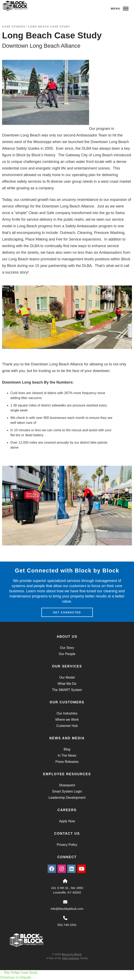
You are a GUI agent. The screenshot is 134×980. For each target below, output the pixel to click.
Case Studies (14, 27)
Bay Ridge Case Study (19, 972)
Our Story (67, 648)
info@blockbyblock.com (67, 909)
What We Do (67, 684)
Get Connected (67, 613)
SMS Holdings (71, 958)
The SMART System (67, 690)
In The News (67, 755)
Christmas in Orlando (18, 977)
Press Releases (67, 762)
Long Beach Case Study (49, 27)
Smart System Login (67, 791)
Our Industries (67, 713)
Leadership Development (67, 798)
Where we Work (67, 720)
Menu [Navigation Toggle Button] (120, 9)
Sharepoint (67, 785)
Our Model (67, 677)
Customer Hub (67, 726)
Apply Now (67, 821)
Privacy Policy (67, 845)
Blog (67, 749)
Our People (67, 654)
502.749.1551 (67, 925)
